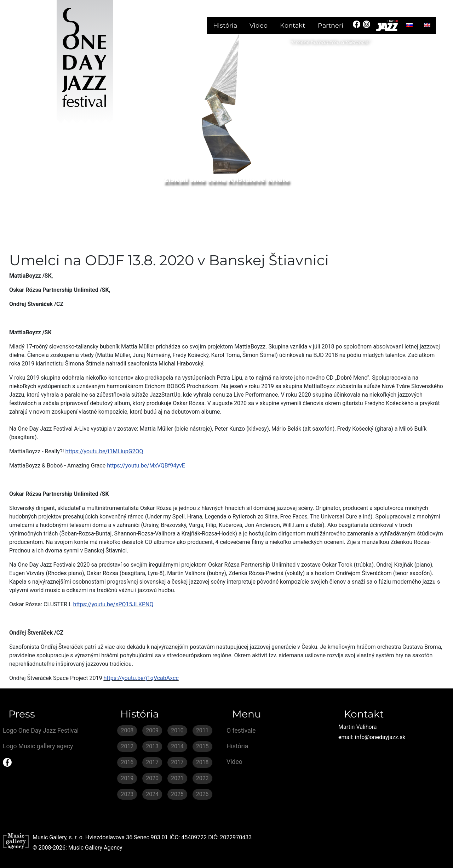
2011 (202, 730)
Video (259, 25)
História (225, 25)
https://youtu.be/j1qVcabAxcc (141, 678)
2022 (202, 778)
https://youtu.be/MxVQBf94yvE (146, 466)
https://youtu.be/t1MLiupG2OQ (104, 451)
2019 (127, 778)
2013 (152, 746)
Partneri (331, 25)
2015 (202, 746)
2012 (127, 746)
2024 (152, 794)
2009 (152, 730)
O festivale (241, 731)
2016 (127, 762)
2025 (177, 794)
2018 (202, 762)
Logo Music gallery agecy (38, 746)
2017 (152, 762)
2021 (177, 778)
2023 (127, 794)
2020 (152, 778)
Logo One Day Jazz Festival (41, 731)
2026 (202, 794)
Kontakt (293, 25)
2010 (177, 730)
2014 (177, 746)
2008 (127, 730)
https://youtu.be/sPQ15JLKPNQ (113, 604)
